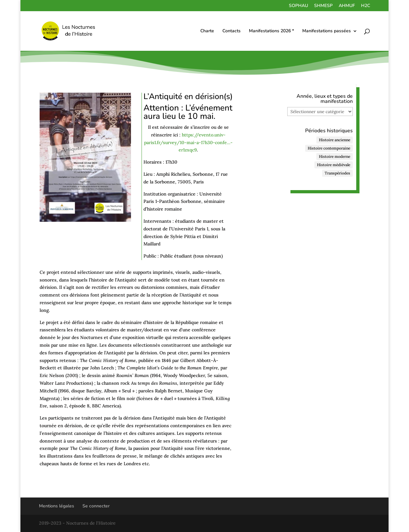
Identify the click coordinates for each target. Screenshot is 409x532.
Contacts (232, 31)
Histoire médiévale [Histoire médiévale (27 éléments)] (334, 165)
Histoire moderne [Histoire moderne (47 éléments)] (335, 156)
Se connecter (96, 506)
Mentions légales (57, 506)
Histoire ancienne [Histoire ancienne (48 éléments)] (335, 140)
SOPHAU (298, 6)
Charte (207, 31)
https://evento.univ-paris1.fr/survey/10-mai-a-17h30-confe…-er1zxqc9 (188, 143)
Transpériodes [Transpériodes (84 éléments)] (337, 173)
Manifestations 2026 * (271, 31)
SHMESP (323, 6)
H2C (366, 6)
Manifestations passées (327, 31)
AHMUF (347, 6)
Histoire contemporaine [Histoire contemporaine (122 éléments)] (329, 148)
